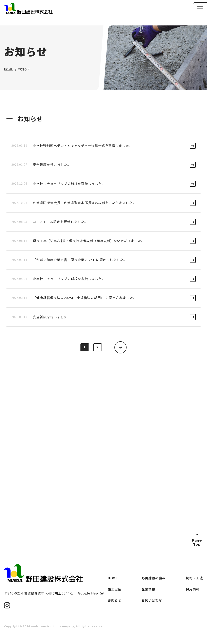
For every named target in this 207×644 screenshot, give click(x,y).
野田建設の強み (154, 578)
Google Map (88, 593)
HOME (8, 69)
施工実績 (115, 589)
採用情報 (193, 589)
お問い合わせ (152, 600)
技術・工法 (194, 578)
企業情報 (148, 589)
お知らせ (115, 600)
